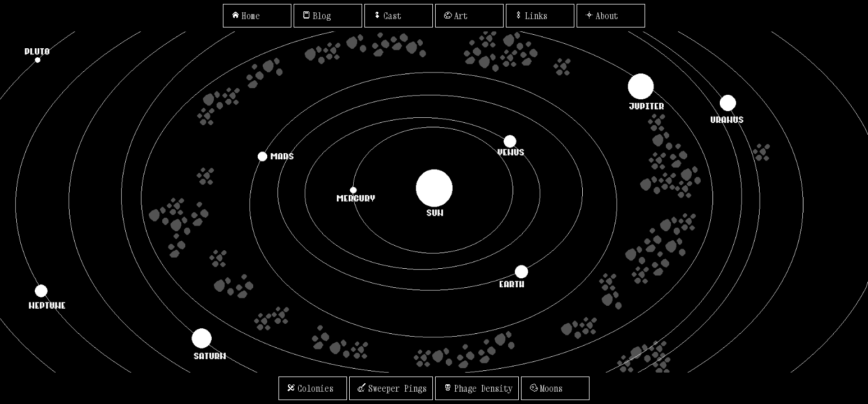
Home (245, 16)
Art (454, 16)
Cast (386, 16)
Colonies (309, 388)
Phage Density (477, 388)
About (600, 16)
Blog (315, 16)
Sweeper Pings (391, 388)
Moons (545, 388)
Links (530, 16)
